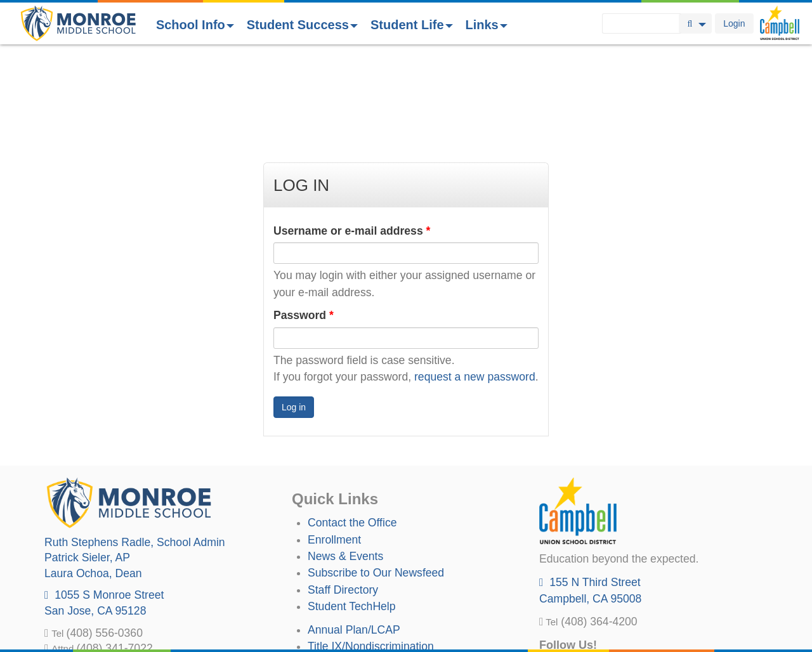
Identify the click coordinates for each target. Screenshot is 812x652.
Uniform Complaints (357, 570)
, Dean (93, 481)
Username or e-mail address (352, 138)
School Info (195, 25)
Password (304, 223)
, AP (87, 465)
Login (734, 23)
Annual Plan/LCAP (354, 537)
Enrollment (334, 447)
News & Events (345, 464)
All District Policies (353, 621)
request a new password (475, 284)
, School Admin (135, 450)
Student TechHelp (352, 514)
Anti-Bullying (339, 587)
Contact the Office (352, 430)
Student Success (302, 25)
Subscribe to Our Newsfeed (376, 480)
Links (487, 25)
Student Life (412, 25)
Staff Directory (343, 497)
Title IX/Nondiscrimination (371, 554)
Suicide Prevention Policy (371, 604)
